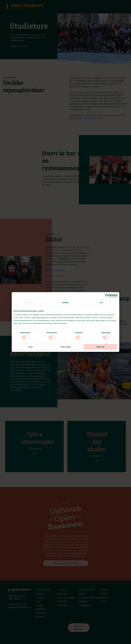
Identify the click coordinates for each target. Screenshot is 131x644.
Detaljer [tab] (65, 302)
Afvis (31, 347)
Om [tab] (101, 302)
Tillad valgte (65, 347)
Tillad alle (100, 347)
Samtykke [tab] (30, 302)
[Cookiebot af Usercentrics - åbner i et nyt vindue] (107, 296)
